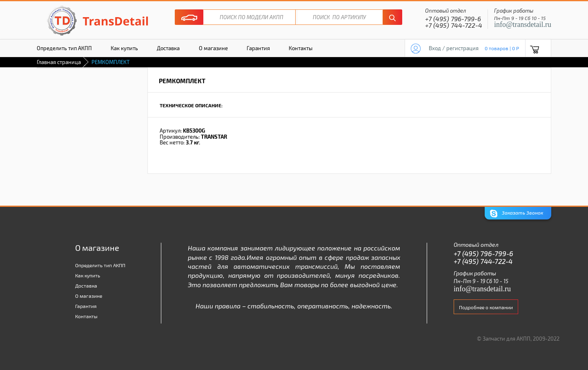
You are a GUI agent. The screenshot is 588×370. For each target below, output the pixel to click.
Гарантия (258, 48)
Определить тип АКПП (64, 48)
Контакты (301, 48)
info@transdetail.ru (523, 24)
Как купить (124, 48)
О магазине (213, 48)
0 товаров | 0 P (502, 48)
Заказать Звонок (517, 214)
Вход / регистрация (454, 48)
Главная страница (59, 62)
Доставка (168, 48)
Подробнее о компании (486, 307)
